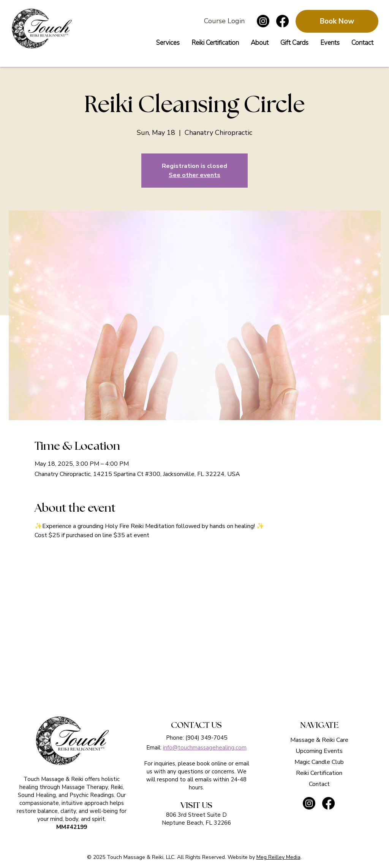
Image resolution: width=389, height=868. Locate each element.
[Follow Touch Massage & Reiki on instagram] (263, 21)
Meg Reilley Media (278, 857)
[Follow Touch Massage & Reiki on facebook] (282, 21)
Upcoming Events (319, 751)
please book (194, 764)
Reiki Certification (319, 773)
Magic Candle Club (319, 762)
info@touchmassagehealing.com (205, 748)
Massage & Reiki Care (319, 740)
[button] (294, 43)
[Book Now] (337, 21)
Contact (319, 784)
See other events (194, 175)
